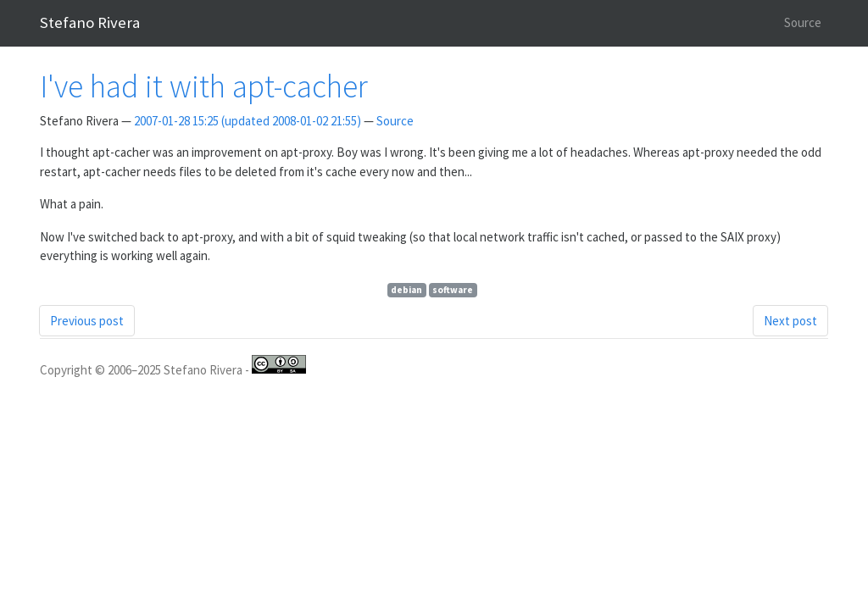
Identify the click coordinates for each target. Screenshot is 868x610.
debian (406, 290)
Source (803, 22)
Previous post (87, 321)
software (453, 290)
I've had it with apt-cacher (204, 86)
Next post (790, 321)
